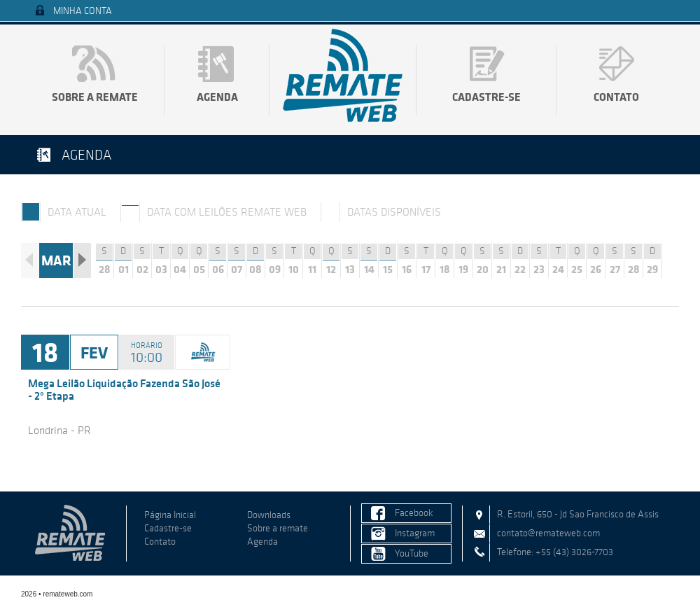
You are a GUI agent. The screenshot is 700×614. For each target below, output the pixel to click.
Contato (616, 97)
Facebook (414, 513)
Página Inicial (170, 515)
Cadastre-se (486, 97)
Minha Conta (83, 11)
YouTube (412, 553)
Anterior (30, 260)
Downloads (269, 515)
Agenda (217, 97)
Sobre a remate (95, 97)
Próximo (82, 260)
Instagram (415, 533)
